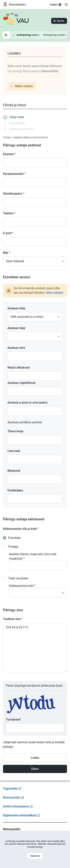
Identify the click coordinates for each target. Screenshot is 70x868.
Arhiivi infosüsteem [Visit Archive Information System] (18, 806)
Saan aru (35, 856)
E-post (8, 233)
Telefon (9, 213)
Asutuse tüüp (16, 308)
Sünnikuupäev (14, 194)
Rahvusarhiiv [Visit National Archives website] (14, 798)
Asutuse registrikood (21, 383)
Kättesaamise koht (22, 586)
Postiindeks (15, 490)
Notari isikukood (18, 368)
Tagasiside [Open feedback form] (12, 789)
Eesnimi (9, 154)
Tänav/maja (15, 431)
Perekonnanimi (14, 174)
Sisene (59, 21)
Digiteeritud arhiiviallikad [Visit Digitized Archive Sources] (21, 815)
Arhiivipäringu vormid (28, 35)
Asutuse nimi (16, 348)
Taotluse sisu (13, 619)
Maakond (14, 471)
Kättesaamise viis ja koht (21, 529)
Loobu (35, 758)
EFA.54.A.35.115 (35, 648)
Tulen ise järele (18, 578)
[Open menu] (66, 4)
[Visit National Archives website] (14, 4)
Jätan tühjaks (54, 293)
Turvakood (13, 719)
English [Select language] (56, 5)
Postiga (13, 547)
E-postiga (14, 538)
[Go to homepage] (16, 21)
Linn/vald (14, 451)
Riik (7, 253)
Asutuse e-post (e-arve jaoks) (28, 403)
